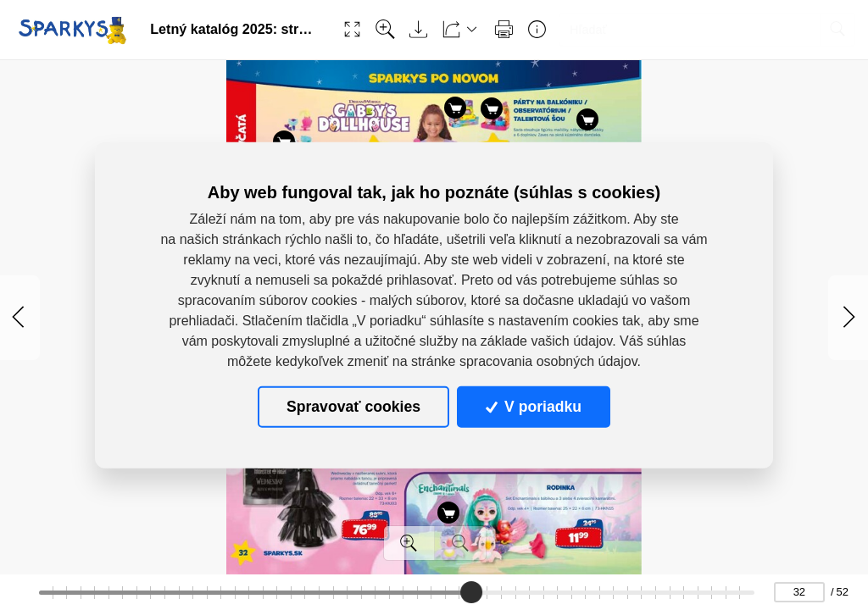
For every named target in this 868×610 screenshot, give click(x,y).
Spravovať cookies (353, 407)
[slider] (472, 592)
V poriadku (534, 407)
